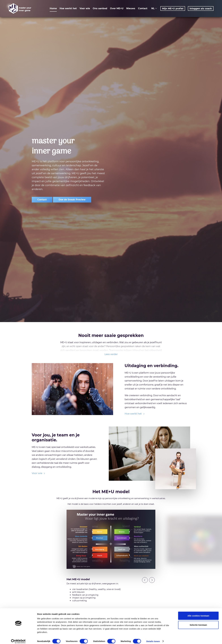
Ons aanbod (100, 8)
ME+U (20, 8)
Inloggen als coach (201, 9)
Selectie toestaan (198, 622)
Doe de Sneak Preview (72, 200)
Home (53, 8)
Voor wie (85, 8)
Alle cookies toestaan (198, 613)
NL (154, 8)
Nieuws (131, 8)
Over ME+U (117, 8)
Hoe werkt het (68, 8)
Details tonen (153, 638)
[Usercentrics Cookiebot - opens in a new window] (18, 638)
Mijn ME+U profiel (173, 9)
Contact (143, 8)
